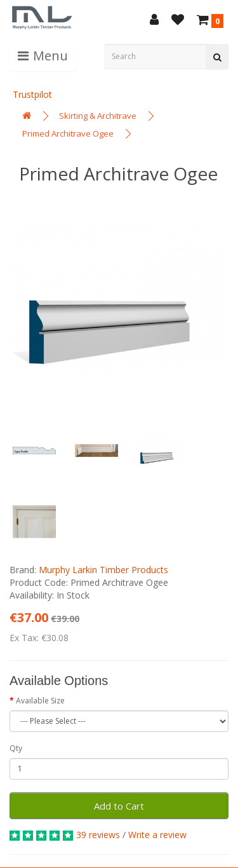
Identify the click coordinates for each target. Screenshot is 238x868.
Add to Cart (119, 806)
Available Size (40, 701)
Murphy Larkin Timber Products (103, 570)
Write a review (157, 835)
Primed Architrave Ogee (68, 133)
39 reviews (98, 835)
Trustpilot (32, 94)
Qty (16, 748)
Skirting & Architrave (98, 116)
